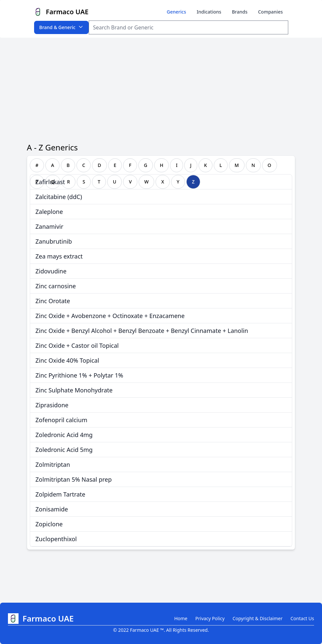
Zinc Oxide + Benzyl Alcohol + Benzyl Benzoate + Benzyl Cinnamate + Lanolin (142, 331)
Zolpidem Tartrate (60, 494)
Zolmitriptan (53, 464)
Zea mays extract (59, 256)
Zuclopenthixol (56, 539)
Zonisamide (52, 509)
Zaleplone (49, 212)
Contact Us (302, 618)
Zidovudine (51, 271)
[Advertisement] (161, 87)
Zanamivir (49, 226)
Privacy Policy (210, 618)
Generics (176, 12)
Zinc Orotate (53, 301)
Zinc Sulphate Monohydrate (74, 390)
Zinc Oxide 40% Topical (67, 360)
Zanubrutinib (54, 241)
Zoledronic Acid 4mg (64, 435)
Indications (209, 12)
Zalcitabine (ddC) (59, 197)
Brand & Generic (61, 27)
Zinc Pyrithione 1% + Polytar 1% (79, 375)
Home (181, 618)
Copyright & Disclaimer (258, 618)
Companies (271, 12)
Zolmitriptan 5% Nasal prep (73, 479)
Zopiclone (49, 524)
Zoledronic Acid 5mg (64, 450)
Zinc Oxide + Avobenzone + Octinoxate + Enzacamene (110, 316)
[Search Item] (188, 27)
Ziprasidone (52, 405)
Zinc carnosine (56, 286)
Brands (240, 12)
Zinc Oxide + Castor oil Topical (77, 345)
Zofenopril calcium (61, 420)
